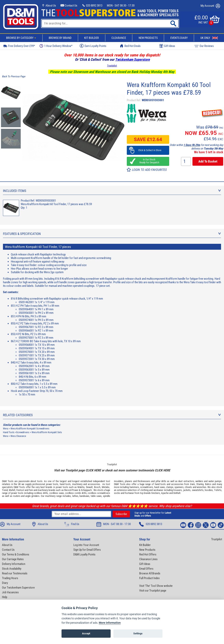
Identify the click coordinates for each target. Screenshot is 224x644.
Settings (138, 633)
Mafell (12, 490)
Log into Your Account (86, 545)
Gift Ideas (167, 46)
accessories (94, 484)
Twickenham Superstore (133, 59)
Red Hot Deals (130, 46)
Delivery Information (14, 564)
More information (110, 623)
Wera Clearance (18, 436)
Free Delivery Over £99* (19, 46)
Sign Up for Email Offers (87, 550)
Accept (86, 633)
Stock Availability (12, 569)
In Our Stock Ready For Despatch (148, 161)
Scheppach (86, 490)
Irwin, (193, 484)
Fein (31, 490)
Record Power (71, 490)
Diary (5, 583)
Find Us (72, 524)
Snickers (156, 493)
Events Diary (179, 38)
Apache (165, 493)
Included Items (112, 191)
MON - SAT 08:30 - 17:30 (121, 6)
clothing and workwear (152, 490)
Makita (81, 487)
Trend (5, 490)
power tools (52, 484)
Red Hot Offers (148, 554)
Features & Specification (112, 234)
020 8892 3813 (92, 6)
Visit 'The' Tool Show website (156, 586)
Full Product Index (149, 578)
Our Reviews (204, 46)
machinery (77, 484)
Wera (6, 429)
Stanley (200, 484)
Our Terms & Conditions (16, 554)
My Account (210, 6)
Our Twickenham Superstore (18, 588)
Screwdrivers (23, 432)
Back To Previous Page (14, 76)
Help (5, 597)
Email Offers (146, 569)
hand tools (65, 484)
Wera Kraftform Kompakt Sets (47, 432)
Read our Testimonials (15, 573)
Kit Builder (91, 38)
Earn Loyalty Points (93, 46)
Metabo (106, 487)
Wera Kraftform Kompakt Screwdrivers (30, 429)
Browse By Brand (60, 38)
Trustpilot (112, 66)
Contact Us (69, 6)
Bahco (208, 484)
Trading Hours (10, 578)
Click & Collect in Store (148, 150)
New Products (148, 38)
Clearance (119, 38)
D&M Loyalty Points (84, 554)
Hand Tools (9, 432)
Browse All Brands (150, 573)
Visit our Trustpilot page (153, 591)
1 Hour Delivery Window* (56, 46)
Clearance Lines (148, 559)
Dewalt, (90, 487)
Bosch (97, 487)
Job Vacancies (10, 592)
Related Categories (112, 415)
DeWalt (177, 493)
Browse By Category (22, 38)
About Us (49, 6)
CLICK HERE (93, 470)
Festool (20, 490)
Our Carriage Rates (13, 559)
